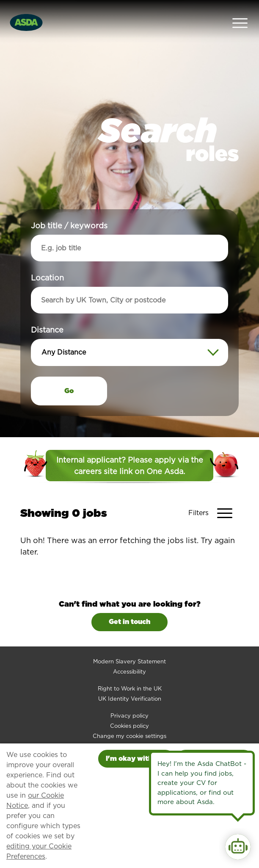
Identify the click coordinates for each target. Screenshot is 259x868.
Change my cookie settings (129, 717)
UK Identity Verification (130, 680)
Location (47, 259)
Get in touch (129, 603)
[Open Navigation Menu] (240, 13)
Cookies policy (129, 707)
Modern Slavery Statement (129, 642)
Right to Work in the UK (130, 670)
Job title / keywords (69, 207)
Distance (47, 311)
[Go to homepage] (26, 12)
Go (69, 372)
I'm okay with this (136, 758)
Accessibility (129, 653)
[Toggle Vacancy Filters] (214, 494)
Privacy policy (129, 697)
